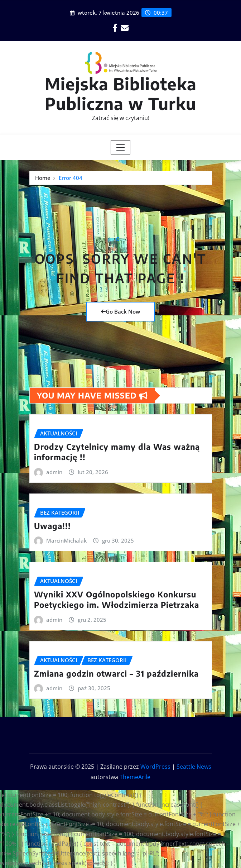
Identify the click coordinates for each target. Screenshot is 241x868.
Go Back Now (120, 311)
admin (54, 472)
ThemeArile (135, 777)
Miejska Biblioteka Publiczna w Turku (121, 94)
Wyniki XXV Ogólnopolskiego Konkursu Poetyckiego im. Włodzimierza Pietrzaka (117, 599)
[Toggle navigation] (120, 147)
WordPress (155, 767)
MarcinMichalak (66, 540)
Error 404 (71, 178)
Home (43, 178)
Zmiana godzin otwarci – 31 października (116, 673)
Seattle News (194, 767)
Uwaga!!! (52, 526)
